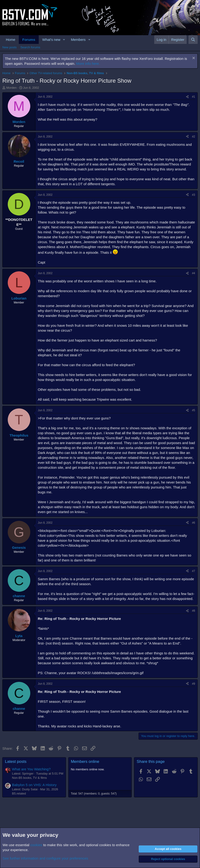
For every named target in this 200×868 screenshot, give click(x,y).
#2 (194, 137)
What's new (51, 40)
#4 (194, 273)
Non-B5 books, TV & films (29, 778)
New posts (10, 47)
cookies (36, 845)
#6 (194, 523)
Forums (29, 40)
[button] (64, 40)
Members (78, 40)
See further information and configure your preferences (45, 858)
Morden (12, 88)
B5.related (19, 793)
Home (11, 40)
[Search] (193, 40)
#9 (194, 684)
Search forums (30, 47)
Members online (85, 762)
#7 (194, 571)
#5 (194, 410)
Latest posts (16, 762)
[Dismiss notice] (193, 59)
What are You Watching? (31, 769)
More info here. (88, 63)
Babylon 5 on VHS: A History (34, 785)
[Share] (187, 97)
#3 (194, 195)
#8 (194, 611)
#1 (194, 97)
